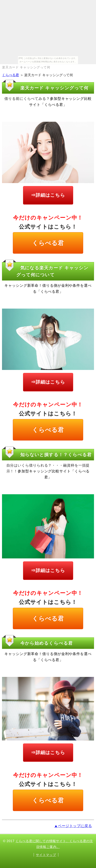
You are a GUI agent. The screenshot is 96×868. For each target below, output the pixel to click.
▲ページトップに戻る (73, 826)
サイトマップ (46, 855)
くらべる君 (11, 75)
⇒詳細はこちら (48, 195)
